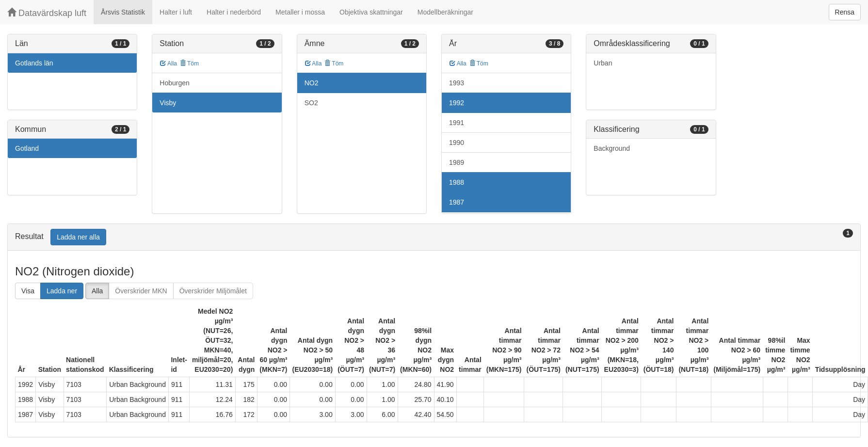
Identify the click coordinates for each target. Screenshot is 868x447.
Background (612, 148)
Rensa (845, 12)
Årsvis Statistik (123, 12)
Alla (169, 64)
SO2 (311, 103)
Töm (189, 64)
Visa (28, 291)
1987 (457, 202)
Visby (168, 103)
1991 (457, 123)
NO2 (312, 83)
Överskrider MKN (141, 291)
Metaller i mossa (300, 12)
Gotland (27, 148)
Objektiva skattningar (371, 12)
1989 (457, 162)
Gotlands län (34, 63)
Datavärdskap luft (47, 13)
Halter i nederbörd (234, 12)
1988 (457, 182)
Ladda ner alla (78, 237)
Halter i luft (176, 12)
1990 (457, 143)
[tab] (434, 237)
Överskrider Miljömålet (213, 291)
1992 (457, 103)
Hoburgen (175, 83)
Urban (603, 63)
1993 (457, 83)
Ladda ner (62, 291)
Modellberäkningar (445, 12)
